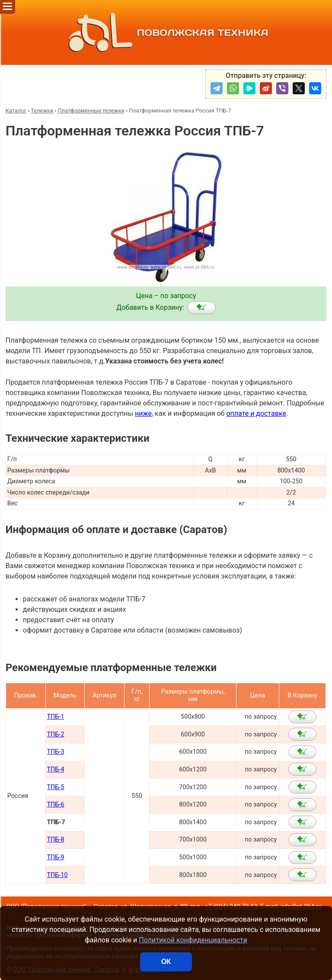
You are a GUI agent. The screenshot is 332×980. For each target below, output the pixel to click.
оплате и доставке (256, 413)
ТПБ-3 (56, 752)
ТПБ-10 (57, 875)
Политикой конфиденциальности (193, 940)
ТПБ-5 (56, 787)
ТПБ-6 (56, 805)
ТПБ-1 (56, 717)
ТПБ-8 (56, 840)
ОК (166, 962)
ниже (143, 413)
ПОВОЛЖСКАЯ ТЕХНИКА (166, 32)
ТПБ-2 (56, 734)
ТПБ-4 (56, 770)
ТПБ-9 (56, 857)
